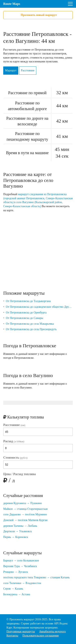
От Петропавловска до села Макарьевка (30, 324)
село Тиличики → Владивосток (22, 583)
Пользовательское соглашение (41, 636)
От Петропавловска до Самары (25, 318)
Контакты (12, 636)
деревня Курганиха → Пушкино (23, 503)
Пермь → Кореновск (16, 537)
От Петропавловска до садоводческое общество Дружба (39, 307)
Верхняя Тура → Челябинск (20, 566)
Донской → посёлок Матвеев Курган (25, 520)
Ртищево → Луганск (16, 572)
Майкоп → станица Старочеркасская (25, 509)
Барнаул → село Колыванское (21, 560)
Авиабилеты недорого (52, 631)
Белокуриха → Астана (17, 594)
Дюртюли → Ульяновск (18, 531)
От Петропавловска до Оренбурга (26, 313)
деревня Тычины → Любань (20, 526)
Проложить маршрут (22, 619)
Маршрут (11, 70)
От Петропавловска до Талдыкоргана (28, 301)
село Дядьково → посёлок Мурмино (25, 514)
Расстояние (28, 70)
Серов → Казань (13, 589)
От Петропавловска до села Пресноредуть (31, 329)
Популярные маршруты (21, 631)
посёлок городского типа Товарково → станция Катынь (36, 577)
